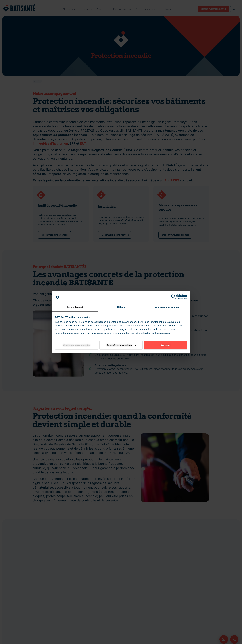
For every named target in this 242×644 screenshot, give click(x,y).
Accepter (165, 345)
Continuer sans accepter (77, 345)
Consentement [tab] (75, 307)
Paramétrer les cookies (121, 345)
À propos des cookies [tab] (167, 307)
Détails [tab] (121, 307)
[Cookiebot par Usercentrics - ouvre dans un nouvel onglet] (174, 297)
